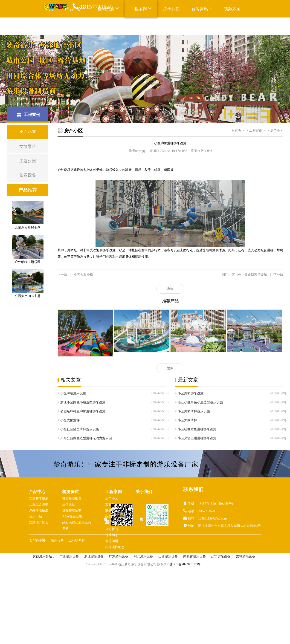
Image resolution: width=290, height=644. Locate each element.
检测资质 (70, 492)
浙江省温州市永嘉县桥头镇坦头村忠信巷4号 (229, 526)
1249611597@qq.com (212, 518)
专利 (65, 528)
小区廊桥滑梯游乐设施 (194, 411)
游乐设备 (58, 541)
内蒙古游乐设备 (194, 556)
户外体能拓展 (39, 510)
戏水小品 (35, 516)
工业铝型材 (77, 541)
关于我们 (171, 9)
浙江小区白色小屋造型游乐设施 (252, 275)
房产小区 (73, 131)
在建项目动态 (115, 547)
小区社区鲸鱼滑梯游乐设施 (80, 429)
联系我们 (53, 26)
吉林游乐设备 (246, 556)
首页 (49, 9)
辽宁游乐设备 (221, 556)
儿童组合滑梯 (39, 504)
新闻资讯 (202, 9)
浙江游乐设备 (94, 556)
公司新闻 (112, 529)
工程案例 (141, 9)
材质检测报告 (72, 498)
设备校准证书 (72, 510)
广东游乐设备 (119, 556)
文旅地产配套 (39, 522)
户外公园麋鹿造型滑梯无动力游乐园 (86, 438)
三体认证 (69, 504)
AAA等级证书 (72, 516)
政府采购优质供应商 (77, 522)
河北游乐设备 (143, 556)
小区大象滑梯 (75, 275)
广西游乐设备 (69, 556)
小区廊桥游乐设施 (73, 393)
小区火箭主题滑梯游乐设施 (197, 438)
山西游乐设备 (168, 556)
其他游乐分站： (44, 556)
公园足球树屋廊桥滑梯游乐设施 (83, 411)
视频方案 (232, 9)
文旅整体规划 (39, 498)
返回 (170, 289)
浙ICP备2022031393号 (186, 564)
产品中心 (37, 492)
